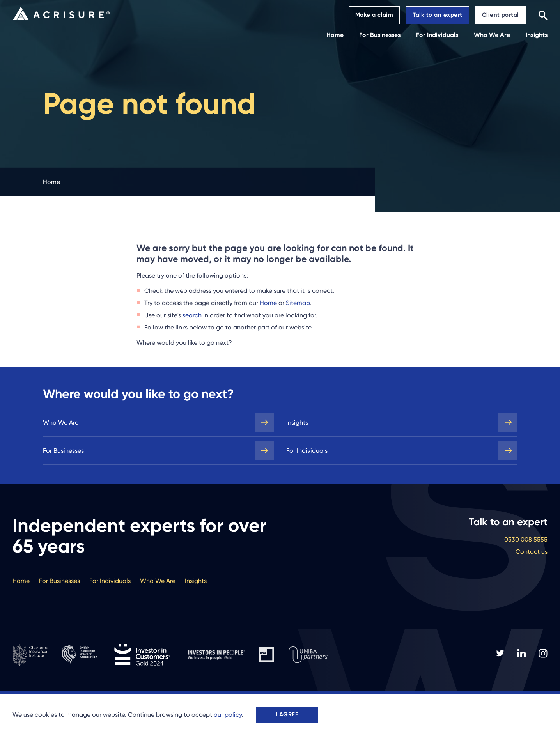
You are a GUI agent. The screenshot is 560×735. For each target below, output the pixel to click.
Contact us (532, 552)
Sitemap (298, 303)
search (192, 315)
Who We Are (61, 422)
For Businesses (63, 451)
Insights (297, 422)
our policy (228, 715)
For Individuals (307, 451)
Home (268, 303)
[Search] (543, 15)
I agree (287, 714)
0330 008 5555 (526, 539)
